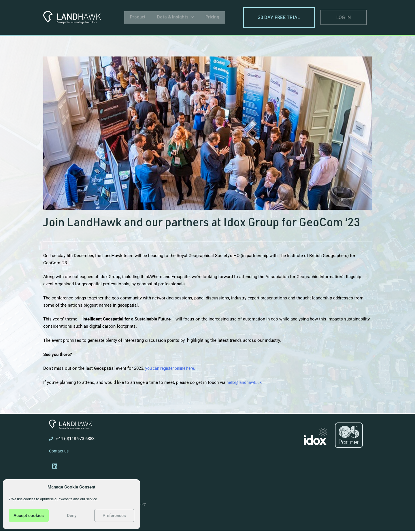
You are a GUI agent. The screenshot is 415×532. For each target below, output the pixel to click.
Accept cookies (29, 516)
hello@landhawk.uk (245, 382)
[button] (176, 17)
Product (138, 17)
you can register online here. (172, 368)
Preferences (114, 516)
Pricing (213, 17)
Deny (72, 516)
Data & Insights (176, 17)
